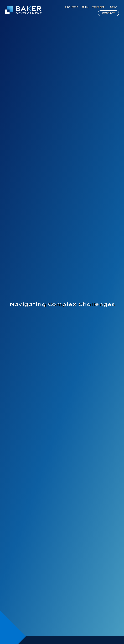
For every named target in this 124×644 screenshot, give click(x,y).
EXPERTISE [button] (98, 7)
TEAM (85, 7)
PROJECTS (72, 7)
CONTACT (108, 13)
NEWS (114, 7)
